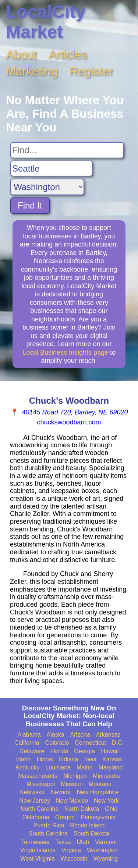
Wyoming (106, 859)
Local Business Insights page (65, 352)
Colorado (57, 743)
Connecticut (91, 743)
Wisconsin (74, 859)
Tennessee (35, 842)
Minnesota (106, 776)
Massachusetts (38, 776)
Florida (59, 751)
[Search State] (47, 187)
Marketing (32, 71)
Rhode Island (87, 825)
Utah (83, 842)
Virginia (71, 850)
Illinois (45, 759)
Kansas (112, 759)
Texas (63, 842)
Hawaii (110, 751)
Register (91, 71)
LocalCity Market (46, 22)
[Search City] (52, 169)
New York (106, 801)
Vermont (106, 842)
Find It (30, 205)
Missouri (72, 784)
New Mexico (72, 801)
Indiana (69, 759)
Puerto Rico (49, 825)
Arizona (80, 735)
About (21, 55)
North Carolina (40, 809)
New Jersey (35, 801)
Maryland (111, 767)
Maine (85, 767)
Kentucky (28, 767)
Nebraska (32, 792)
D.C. (118, 743)
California (27, 743)
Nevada (61, 792)
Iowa (90, 759)
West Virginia (38, 859)
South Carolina (48, 833)
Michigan (75, 776)
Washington (102, 850)
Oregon (65, 817)
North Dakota (82, 809)
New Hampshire (98, 792)
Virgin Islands (38, 850)
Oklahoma (36, 817)
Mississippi (41, 784)
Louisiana (58, 767)
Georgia (84, 751)
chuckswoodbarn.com (69, 422)
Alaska (56, 735)
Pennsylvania (98, 817)
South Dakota (91, 833)
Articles (68, 55)
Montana (100, 784)
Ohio (111, 809)
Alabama (29, 735)
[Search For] (67, 150)
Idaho (23, 759)
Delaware (32, 751)
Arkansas (108, 735)
